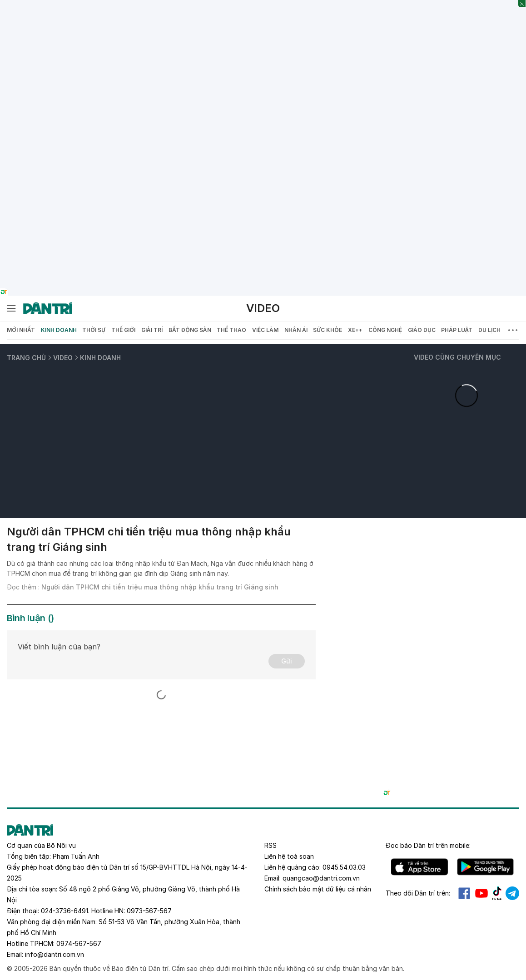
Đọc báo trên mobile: (428, 845)
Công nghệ (385, 330)
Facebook (464, 893)
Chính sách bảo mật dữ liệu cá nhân (318, 889)
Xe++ (355, 330)
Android (485, 867)
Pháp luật (457, 330)
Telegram (512, 893)
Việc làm (265, 330)
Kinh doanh (59, 330)
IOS (419, 867)
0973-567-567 (149, 911)
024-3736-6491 (65, 911)
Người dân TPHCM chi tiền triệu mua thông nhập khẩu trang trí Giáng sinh (160, 587)
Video (263, 308)
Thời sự (94, 330)
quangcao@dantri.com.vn (321, 878)
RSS (270, 845)
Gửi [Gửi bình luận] (287, 661)
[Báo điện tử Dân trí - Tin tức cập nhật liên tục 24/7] (48, 308)
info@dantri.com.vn (55, 954)
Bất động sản (190, 330)
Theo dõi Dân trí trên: (418, 893)
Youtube (481, 893)
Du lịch (489, 330)
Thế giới (123, 330)
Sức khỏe (328, 330)
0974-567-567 (79, 943)
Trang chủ (26, 358)
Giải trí (152, 330)
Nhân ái (296, 330)
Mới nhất (21, 330)
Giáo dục (422, 330)
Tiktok (497, 893)
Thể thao (231, 330)
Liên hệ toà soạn (289, 856)
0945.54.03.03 (344, 867)
